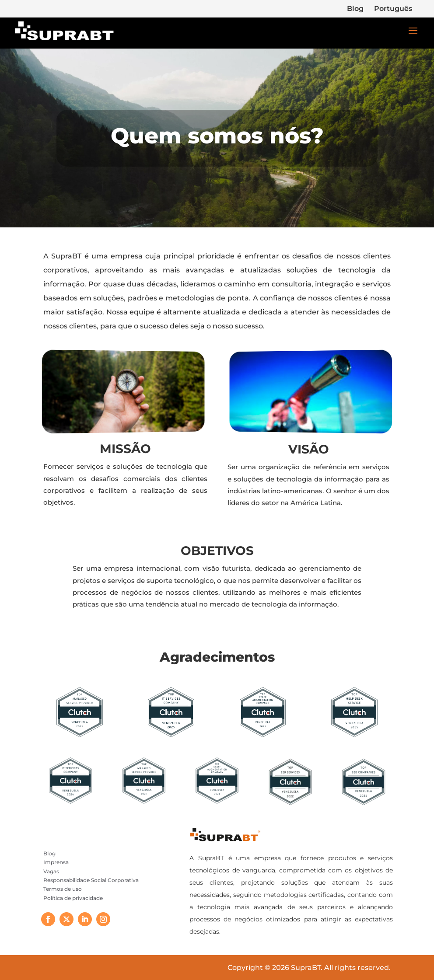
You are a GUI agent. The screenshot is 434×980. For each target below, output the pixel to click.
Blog (355, 9)
